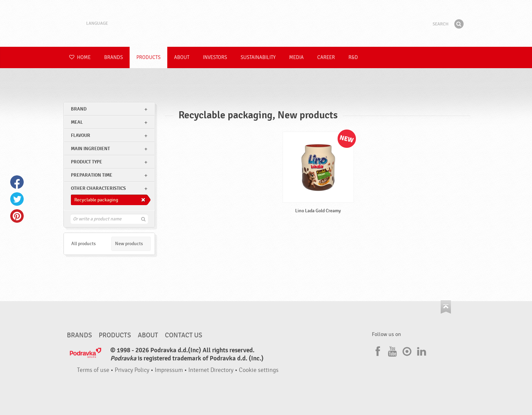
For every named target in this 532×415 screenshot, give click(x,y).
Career (326, 57)
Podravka (266, 23)
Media (296, 57)
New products (129, 244)
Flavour (81, 135)
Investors (215, 57)
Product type (87, 162)
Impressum (169, 370)
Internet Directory (211, 370)
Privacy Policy (132, 370)
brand (79, 109)
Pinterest (17, 216)
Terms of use (93, 370)
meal (77, 122)
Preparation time (92, 175)
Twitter (17, 199)
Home (80, 57)
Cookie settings (259, 370)
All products (83, 244)
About (182, 57)
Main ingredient (90, 149)
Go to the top (446, 307)
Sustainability (258, 57)
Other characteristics (98, 188)
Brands (113, 57)
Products (148, 57)
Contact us (184, 335)
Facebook (17, 182)
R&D (353, 57)
